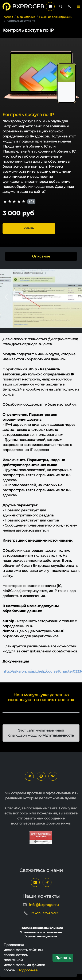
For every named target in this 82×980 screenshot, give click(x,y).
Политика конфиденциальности (41, 928)
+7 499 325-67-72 (44, 913)
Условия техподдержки (41, 936)
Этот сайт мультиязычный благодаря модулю (41, 733)
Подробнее (27, 970)
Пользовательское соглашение (41, 932)
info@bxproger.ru (44, 905)
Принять (63, 958)
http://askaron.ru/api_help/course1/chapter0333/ (42, 671)
